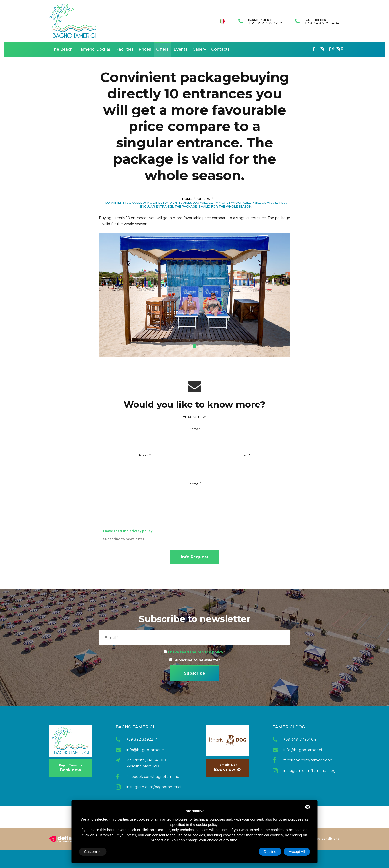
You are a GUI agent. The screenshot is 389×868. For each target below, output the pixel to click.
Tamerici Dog (94, 49)
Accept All (297, 852)
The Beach (62, 49)
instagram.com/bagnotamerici (150, 787)
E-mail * (244, 455)
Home (187, 199)
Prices (145, 49)
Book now (70, 768)
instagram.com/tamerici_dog (307, 771)
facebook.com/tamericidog (307, 760)
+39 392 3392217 (265, 22)
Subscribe (194, 673)
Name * (195, 429)
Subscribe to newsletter (124, 539)
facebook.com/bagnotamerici (150, 777)
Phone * (145, 455)
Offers (162, 49)
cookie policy (207, 825)
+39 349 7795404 (322, 22)
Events (181, 49)
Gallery (199, 49)
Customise (93, 852)
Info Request (195, 557)
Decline (270, 852)
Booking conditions (323, 839)
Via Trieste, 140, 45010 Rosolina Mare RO (146, 763)
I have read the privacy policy (128, 531)
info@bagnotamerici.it (147, 750)
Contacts (220, 49)
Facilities (125, 49)
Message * (194, 483)
